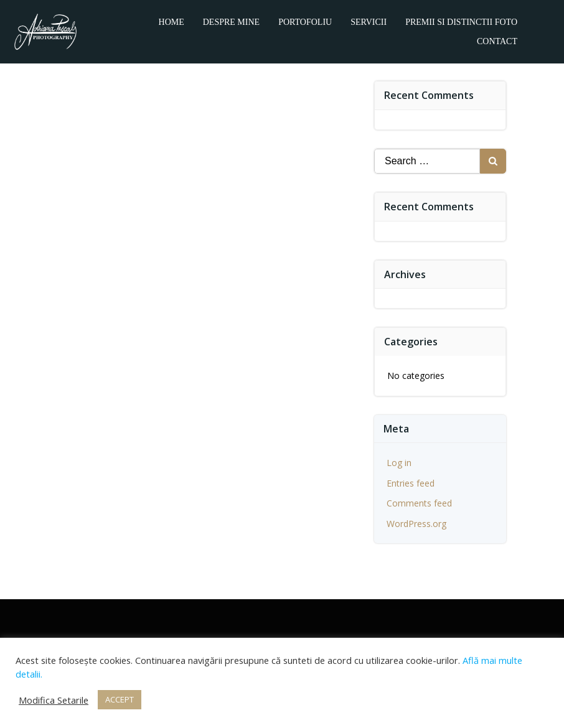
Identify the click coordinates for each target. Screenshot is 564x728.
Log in (399, 463)
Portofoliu (305, 22)
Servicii (369, 22)
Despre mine (231, 22)
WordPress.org (416, 524)
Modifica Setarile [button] (54, 700)
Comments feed (419, 503)
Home (172, 22)
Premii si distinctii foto (461, 22)
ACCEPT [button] (120, 699)
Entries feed (411, 483)
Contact (497, 41)
